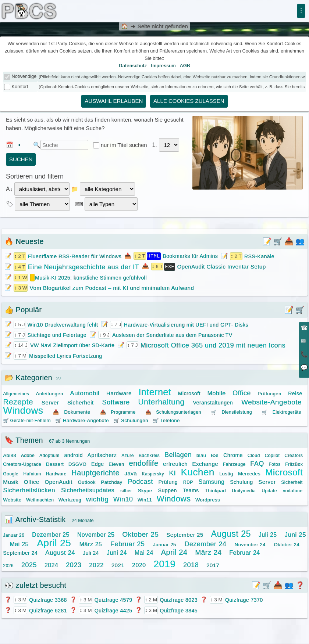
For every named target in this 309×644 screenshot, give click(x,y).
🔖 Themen (24, 439)
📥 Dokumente (72, 411)
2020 (139, 564)
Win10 (123, 499)
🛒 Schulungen (131, 420)
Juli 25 (268, 534)
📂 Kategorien (28, 377)
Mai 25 (19, 544)
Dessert (55, 463)
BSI (215, 455)
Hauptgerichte (95, 472)
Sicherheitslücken (29, 490)
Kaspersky (153, 473)
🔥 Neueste (24, 241)
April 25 (54, 542)
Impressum (163, 66)
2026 (8, 565)
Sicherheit (81, 402)
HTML (154, 256)
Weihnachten (40, 499)
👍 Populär (23, 309)
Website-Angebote (271, 401)
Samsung (211, 481)
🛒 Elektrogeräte (282, 411)
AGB (185, 66)
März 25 (91, 544)
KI (172, 472)
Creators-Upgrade (22, 464)
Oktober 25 (140, 534)
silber (126, 490)
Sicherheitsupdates (88, 490)
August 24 (60, 552)
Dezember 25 (51, 534)
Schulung (241, 481)
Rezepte (18, 401)
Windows (23, 410)
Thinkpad (215, 490)
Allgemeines (16, 393)
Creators (294, 455)
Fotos (275, 464)
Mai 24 (144, 552)
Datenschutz (133, 66)
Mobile (216, 393)
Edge (98, 463)
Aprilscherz (102, 454)
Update (269, 490)
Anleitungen (50, 393)
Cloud (254, 455)
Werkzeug (70, 499)
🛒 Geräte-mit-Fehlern (27, 420)
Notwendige (24, 76)
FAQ (257, 463)
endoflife (143, 463)
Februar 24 (244, 552)
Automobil (85, 393)
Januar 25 (165, 544)
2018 (191, 564)
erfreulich (175, 463)
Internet (155, 391)
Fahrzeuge (234, 464)
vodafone (293, 490)
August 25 (231, 533)
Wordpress (208, 499)
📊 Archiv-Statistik (35, 519)
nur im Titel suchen (125, 145)
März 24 (208, 552)
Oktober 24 (287, 544)
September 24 (20, 552)
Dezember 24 (205, 543)
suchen (21, 159)
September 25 (185, 534)
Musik (11, 481)
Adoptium (49, 455)
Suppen (168, 490)
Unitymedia (244, 490)
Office (242, 392)
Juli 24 (91, 552)
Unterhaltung (161, 401)
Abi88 (10, 455)
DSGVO (77, 463)
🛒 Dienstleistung (232, 411)
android (73, 454)
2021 (118, 564)
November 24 (250, 544)
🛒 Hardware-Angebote (82, 420)
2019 (164, 563)
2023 (74, 564)
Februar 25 (127, 543)
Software (116, 402)
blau (201, 455)
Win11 (145, 499)
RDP (188, 482)
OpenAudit (58, 481)
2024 (51, 564)
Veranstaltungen (213, 402)
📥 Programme (118, 411)
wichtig (97, 498)
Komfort (20, 87)
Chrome (233, 454)
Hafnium (32, 473)
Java (131, 473)
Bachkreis (149, 455)
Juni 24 (117, 552)
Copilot (272, 455)
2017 (213, 564)
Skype (145, 490)
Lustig (226, 473)
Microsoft (189, 393)
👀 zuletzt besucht (35, 584)
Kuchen (197, 471)
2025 (29, 564)
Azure (128, 455)
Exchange (205, 463)
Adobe (28, 455)
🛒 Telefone (166, 420)
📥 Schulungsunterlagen (173, 411)
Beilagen (178, 454)
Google (11, 473)
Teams (191, 490)
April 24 (174, 551)
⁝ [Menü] (301, 11)
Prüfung (168, 481)
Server (50, 402)
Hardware (119, 393)
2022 (96, 564)
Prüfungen (269, 393)
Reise (295, 393)
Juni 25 (295, 534)
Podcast (140, 481)
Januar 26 (14, 535)
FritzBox (294, 464)
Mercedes (249, 473)
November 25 (96, 534)
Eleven (116, 463)
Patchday (111, 481)
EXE (170, 266)
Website (12, 499)
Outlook (86, 481)
